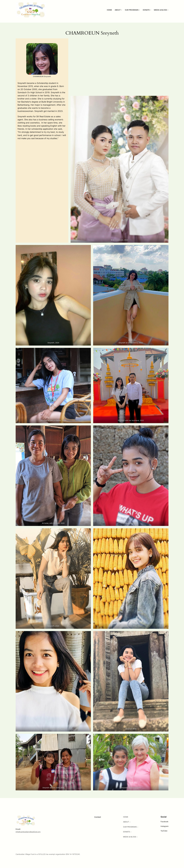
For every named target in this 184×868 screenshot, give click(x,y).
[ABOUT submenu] (121, 10)
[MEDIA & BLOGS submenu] (168, 10)
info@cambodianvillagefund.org (28, 832)
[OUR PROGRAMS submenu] (139, 10)
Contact (98, 817)
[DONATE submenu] (151, 10)
